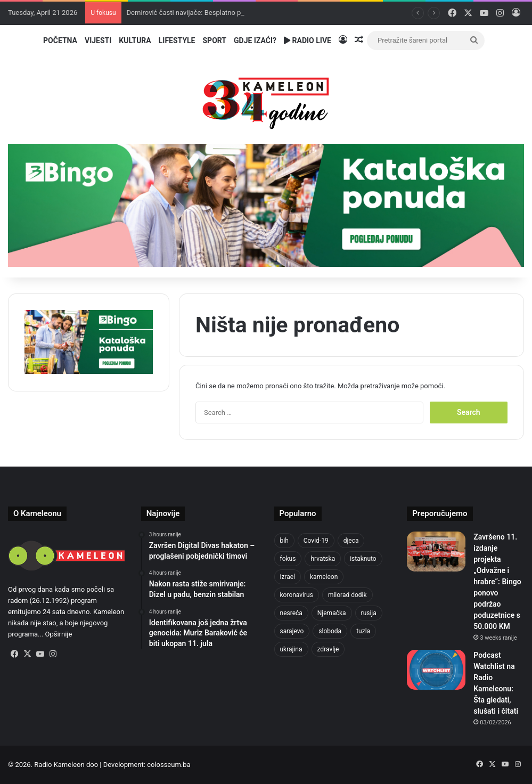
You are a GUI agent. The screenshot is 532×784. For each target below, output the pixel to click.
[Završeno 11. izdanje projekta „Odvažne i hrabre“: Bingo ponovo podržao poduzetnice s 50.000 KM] (436, 552)
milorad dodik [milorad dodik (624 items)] (347, 595)
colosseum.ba (169, 765)
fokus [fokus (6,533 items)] (288, 559)
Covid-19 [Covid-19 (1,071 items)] (316, 541)
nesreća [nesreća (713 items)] (291, 613)
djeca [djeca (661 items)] (351, 541)
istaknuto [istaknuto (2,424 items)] (363, 559)
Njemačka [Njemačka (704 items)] (332, 613)
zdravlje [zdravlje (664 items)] (328, 649)
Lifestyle (177, 40)
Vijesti (98, 40)
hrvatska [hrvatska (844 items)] (323, 559)
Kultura (135, 40)
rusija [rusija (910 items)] (369, 613)
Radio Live (308, 40)
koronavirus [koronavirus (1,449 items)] (297, 595)
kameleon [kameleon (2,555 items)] (324, 577)
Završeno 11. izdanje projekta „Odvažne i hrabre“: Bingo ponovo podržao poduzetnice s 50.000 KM (497, 582)
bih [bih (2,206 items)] (284, 541)
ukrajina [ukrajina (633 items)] (291, 649)
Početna (60, 40)
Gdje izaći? (255, 40)
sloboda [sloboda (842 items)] (330, 631)
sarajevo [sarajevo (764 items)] (292, 631)
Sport (215, 40)
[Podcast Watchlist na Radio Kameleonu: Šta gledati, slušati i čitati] (436, 670)
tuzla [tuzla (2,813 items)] (363, 631)
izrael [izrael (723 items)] (288, 577)
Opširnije (59, 634)
